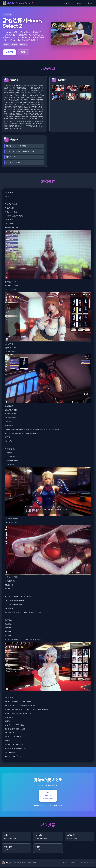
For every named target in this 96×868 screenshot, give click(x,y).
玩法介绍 (67, 3)
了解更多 (24, 52)
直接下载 (89, 3)
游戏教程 (78, 3)
